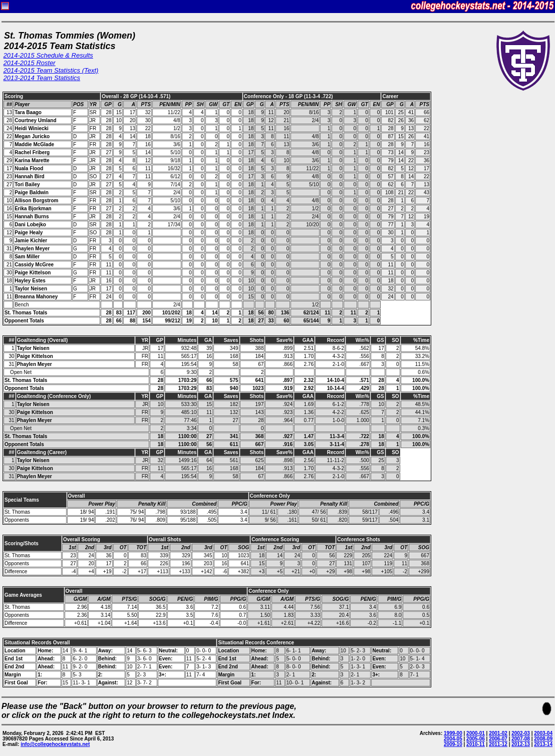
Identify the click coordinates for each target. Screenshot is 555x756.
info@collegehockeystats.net (55, 744)
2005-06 (476, 739)
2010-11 (476, 744)
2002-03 (521, 733)
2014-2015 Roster (30, 63)
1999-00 (453, 733)
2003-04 (543, 733)
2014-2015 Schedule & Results (48, 55)
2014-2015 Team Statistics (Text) (51, 70)
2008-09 (543, 739)
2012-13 (521, 744)
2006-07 (498, 739)
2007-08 (521, 739)
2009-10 (453, 744)
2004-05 (453, 739)
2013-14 (543, 744)
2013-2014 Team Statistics (42, 78)
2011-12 (498, 744)
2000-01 (476, 733)
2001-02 (498, 733)
